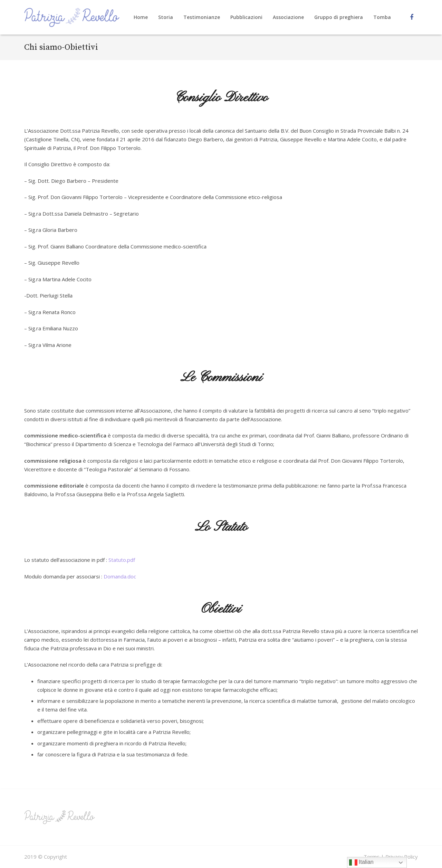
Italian (361, 862)
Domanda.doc (120, 576)
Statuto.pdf (122, 560)
